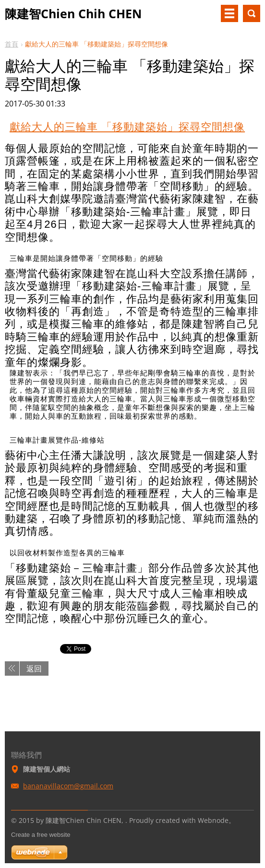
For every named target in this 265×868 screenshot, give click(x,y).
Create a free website (41, 835)
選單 (229, 13)
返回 (34, 669)
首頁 (12, 44)
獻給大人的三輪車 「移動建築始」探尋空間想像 (127, 127)
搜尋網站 (252, 13)
